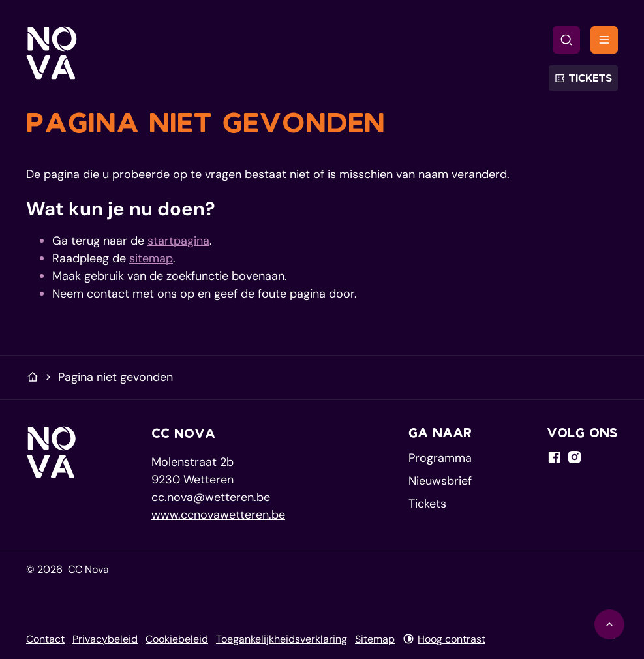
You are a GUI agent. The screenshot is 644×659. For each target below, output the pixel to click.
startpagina (178, 241)
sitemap (151, 258)
